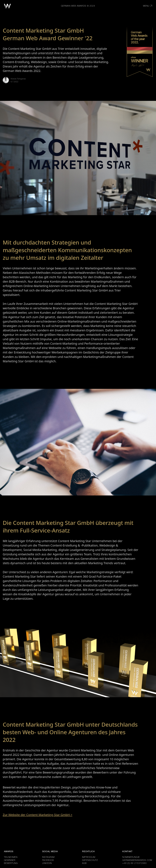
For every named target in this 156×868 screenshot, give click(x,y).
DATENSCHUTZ (90, 860)
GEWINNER (10, 860)
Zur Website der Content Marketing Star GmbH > (38, 815)
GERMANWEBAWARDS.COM (137, 860)
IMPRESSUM (89, 857)
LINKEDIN (47, 863)
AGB (84, 863)
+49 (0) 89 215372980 (135, 863)
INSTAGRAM (48, 857)
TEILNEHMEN (11, 857)
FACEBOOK (48, 860)
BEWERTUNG (11, 863)
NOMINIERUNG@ (131, 857)
